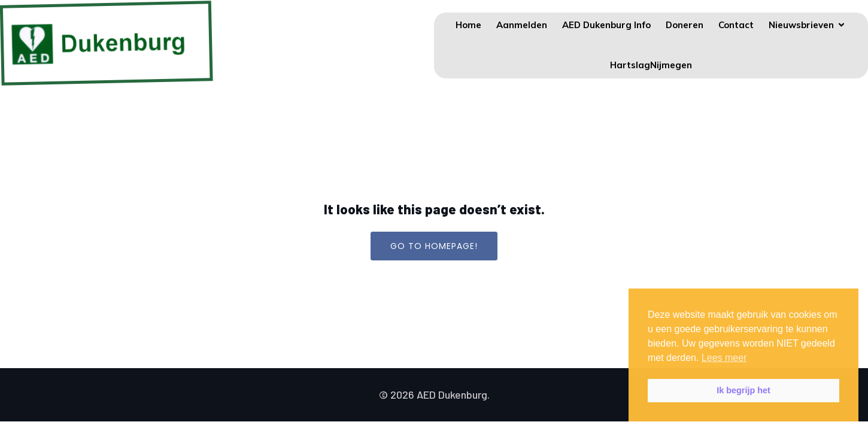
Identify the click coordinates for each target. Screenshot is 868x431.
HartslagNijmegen (651, 65)
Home (468, 25)
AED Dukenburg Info (606, 25)
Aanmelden (522, 25)
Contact (736, 25)
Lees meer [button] (724, 358)
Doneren (685, 25)
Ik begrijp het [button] (743, 390)
